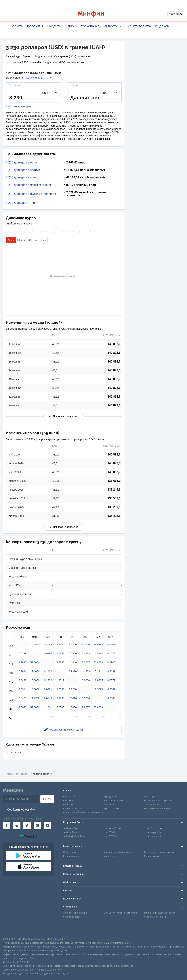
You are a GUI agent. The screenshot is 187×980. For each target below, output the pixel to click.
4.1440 (73, 662)
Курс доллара (111, 797)
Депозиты (35, 26)
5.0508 (60, 707)
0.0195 (48, 653)
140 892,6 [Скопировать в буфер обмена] (114, 344)
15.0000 (35, 680)
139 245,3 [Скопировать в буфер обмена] (114, 490)
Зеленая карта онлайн (75, 913)
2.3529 (99, 689)
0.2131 (111, 671)
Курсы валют (14, 752)
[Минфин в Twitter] (27, 826)
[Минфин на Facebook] (7, 826)
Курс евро (149, 797)
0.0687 (111, 689)
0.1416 (73, 698)
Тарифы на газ (152, 804)
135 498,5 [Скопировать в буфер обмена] (114, 516)
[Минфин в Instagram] (37, 826)
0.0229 (23, 653)
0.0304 (111, 698)
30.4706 (98, 662)
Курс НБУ (68, 801)
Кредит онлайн (112, 809)
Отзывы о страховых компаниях (121, 913)
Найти (47, 799)
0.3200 (73, 689)
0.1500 (60, 698)
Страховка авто (71, 917)
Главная (10, 774)
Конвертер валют (72, 809)
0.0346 (48, 698)
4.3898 (60, 662)
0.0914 (23, 689)
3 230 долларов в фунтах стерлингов (31, 194)
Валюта (17, 26)
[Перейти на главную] (94, 14)
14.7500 (85, 645)
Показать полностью (64, 416)
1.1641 (48, 707)
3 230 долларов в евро (21, 163)
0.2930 (48, 680)
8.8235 (99, 680)
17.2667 (85, 662)
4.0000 (36, 689)
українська (176, 14)
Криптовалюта (139, 26)
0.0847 (60, 653)
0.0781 (48, 689)
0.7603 (111, 645)
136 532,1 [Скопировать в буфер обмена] (114, 498)
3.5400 (73, 645)
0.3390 (60, 689)
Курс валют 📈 (23, 774)
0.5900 (86, 698)
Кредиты (54, 26)
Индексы (162, 26)
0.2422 (48, 671)
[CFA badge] (11, 930)
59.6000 (35, 707)
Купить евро (110, 856)
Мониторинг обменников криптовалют (83, 813)
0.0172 (111, 653)
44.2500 (35, 645)
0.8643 (48, 645)
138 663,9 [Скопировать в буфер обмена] (114, 481)
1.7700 (36, 698)
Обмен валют (70, 852)
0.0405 (23, 698)
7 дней (11, 240)
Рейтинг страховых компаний (160, 913)
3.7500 (60, 645)
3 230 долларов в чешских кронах (29, 185)
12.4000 (35, 671)
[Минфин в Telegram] (17, 826)
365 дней (33, 240)
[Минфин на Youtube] (47, 826)
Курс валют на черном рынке (159, 852)
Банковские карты (113, 801)
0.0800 (73, 653)
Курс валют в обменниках (117, 852)
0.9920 (73, 671)
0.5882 (99, 653)
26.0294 (98, 645)
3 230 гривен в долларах (18, 107)
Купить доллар (71, 856)
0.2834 (23, 671)
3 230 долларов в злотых (23, 170)
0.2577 (111, 680)
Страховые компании (155, 917)
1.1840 (23, 662)
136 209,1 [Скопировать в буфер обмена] (114, 507)
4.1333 (86, 671)
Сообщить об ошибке (21, 810)
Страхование (89, 26)
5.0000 (86, 680)
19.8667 (85, 707)
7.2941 (99, 671)
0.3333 (86, 653)
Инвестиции (113, 26)
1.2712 (60, 680)
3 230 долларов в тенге (22, 203)
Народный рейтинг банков (158, 809)
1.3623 (23, 707)
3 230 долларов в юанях (22, 178)
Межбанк (68, 804)
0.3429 (23, 680)
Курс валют (69, 797)
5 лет (43, 240)
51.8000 (35, 662)
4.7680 (73, 707)
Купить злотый (152, 856)
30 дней (21, 240)
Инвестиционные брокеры (158, 801)
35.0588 (98, 707)
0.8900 (111, 662)
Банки (70, 26)
